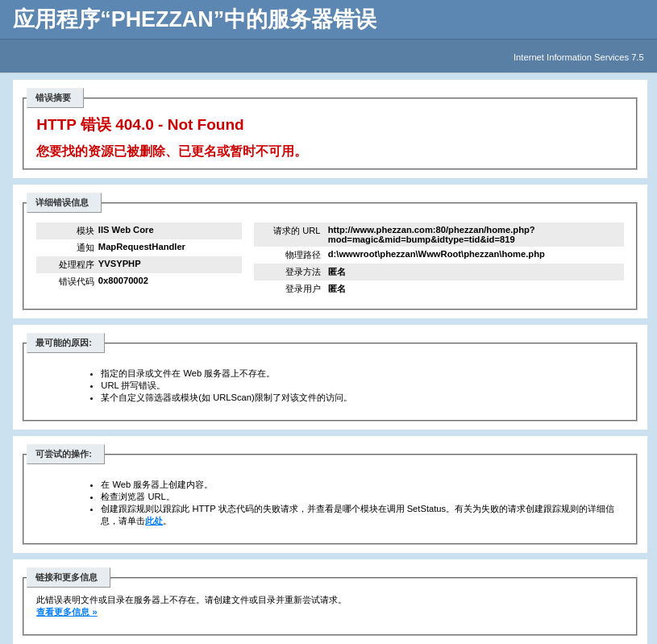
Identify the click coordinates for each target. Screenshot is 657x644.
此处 (154, 521)
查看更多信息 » (67, 612)
